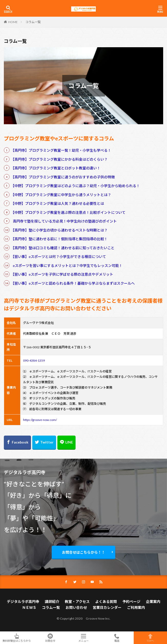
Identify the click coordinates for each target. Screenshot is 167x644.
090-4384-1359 (34, 361)
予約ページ (131, 602)
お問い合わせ (76, 607)
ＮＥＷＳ (29, 607)
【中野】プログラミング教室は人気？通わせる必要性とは (57, 203)
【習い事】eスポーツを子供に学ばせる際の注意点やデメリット (62, 274)
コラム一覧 (33, 22)
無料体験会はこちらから (17, 638)
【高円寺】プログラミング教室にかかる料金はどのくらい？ (59, 159)
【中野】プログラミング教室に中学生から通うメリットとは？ (61, 195)
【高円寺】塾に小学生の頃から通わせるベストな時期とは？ (59, 230)
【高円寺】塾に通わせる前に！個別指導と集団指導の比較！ (59, 239)
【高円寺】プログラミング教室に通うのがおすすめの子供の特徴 (63, 177)
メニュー (83, 638)
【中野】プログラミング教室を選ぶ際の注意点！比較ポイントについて (68, 212)
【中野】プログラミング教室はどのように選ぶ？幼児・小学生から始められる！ (75, 186)
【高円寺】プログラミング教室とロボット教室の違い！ (56, 168)
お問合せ (50, 638)
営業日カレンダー (107, 607)
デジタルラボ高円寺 (23, 602)
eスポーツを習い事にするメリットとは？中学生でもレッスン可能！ (68, 266)
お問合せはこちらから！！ (83, 552)
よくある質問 (106, 602)
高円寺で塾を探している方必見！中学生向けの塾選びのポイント (65, 221)
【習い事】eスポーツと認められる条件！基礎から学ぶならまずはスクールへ (73, 283)
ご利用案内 (136, 607)
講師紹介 (52, 602)
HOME (13, 22)
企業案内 (153, 602)
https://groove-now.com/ (40, 420)
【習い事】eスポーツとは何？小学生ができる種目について (58, 257)
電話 (117, 638)
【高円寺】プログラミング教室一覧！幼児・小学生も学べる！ (61, 150)
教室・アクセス (77, 602)
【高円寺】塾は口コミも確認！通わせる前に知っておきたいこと (63, 248)
